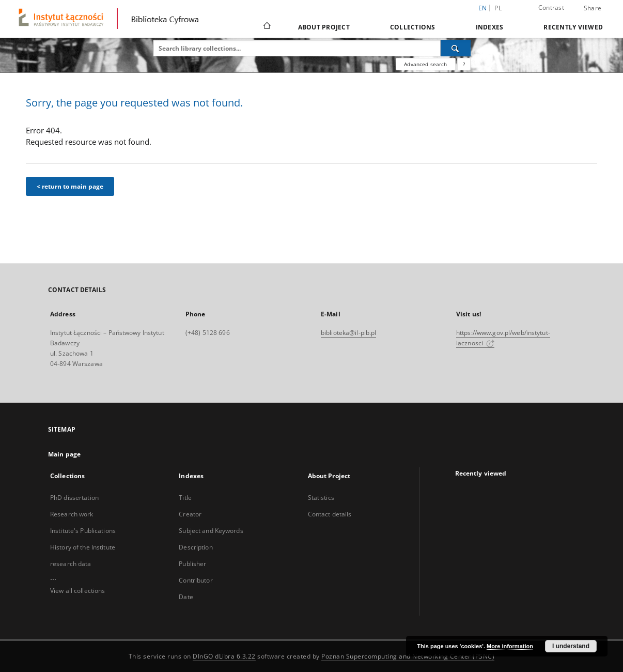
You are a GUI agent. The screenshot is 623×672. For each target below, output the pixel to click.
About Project (324, 27)
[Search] (456, 48)
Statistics (321, 498)
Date (186, 597)
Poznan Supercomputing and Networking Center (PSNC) (408, 656)
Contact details (330, 514)
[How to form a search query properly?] (464, 64)
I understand (571, 646)
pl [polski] (498, 8)
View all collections (77, 591)
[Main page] (266, 27)
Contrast (551, 7)
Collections (413, 27)
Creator (190, 514)
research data (71, 564)
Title (185, 498)
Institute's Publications (83, 531)
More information (510, 646)
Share (593, 8)
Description (196, 547)
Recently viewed (573, 27)
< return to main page (70, 186)
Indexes (490, 27)
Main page (64, 454)
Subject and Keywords (211, 531)
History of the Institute (83, 547)
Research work (72, 514)
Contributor (196, 580)
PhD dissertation (74, 498)
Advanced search (425, 64)
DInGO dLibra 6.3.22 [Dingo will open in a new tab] (224, 656)
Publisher (192, 564)
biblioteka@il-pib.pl (348, 333)
